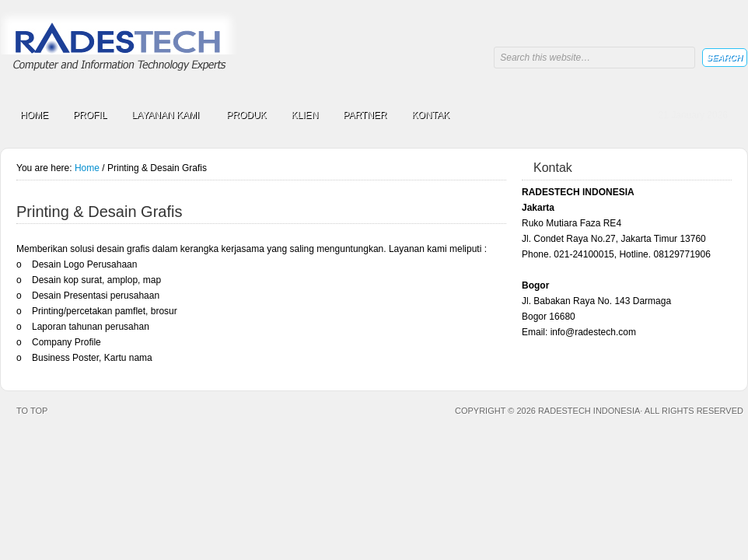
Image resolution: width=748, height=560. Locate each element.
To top (32, 411)
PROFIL (90, 115)
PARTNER (365, 115)
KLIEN (305, 115)
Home (87, 168)
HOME (34, 115)
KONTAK (431, 115)
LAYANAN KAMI (165, 117)
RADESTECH (121, 49)
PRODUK (246, 115)
